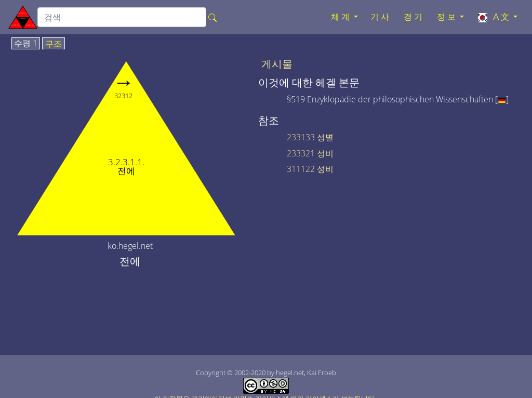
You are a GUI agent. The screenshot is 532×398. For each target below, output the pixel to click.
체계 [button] (341, 17)
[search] (122, 17)
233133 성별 (310, 137)
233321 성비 (310, 153)
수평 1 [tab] (26, 44)
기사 (381, 17)
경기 (414, 17)
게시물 (277, 64)
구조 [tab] (54, 44)
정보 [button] (447, 17)
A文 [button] (494, 17)
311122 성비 (310, 169)
